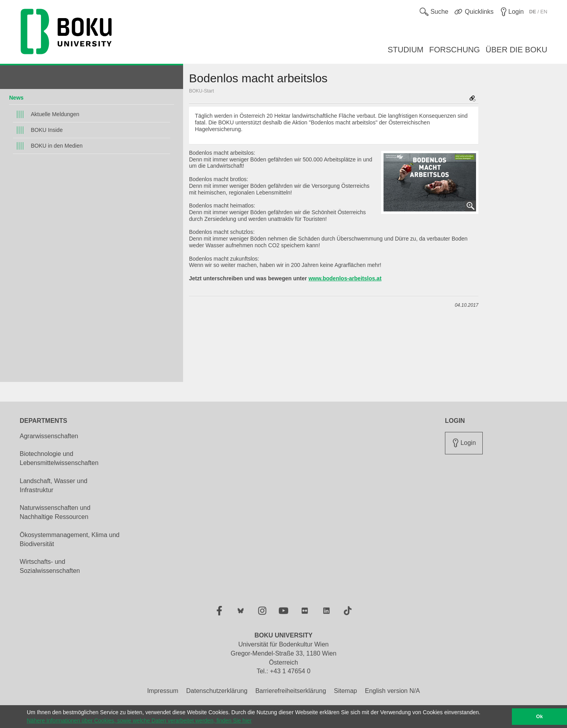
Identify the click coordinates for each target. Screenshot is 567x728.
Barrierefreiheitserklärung (291, 691)
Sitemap (346, 691)
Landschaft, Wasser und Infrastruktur (54, 485)
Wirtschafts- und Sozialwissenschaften (50, 566)
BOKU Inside (47, 130)
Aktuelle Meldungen (55, 114)
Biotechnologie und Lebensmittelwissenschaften (59, 458)
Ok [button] (540, 717)
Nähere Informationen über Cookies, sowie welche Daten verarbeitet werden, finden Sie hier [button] (139, 721)
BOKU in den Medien (57, 146)
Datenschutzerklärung (217, 691)
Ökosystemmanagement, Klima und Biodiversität (69, 539)
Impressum (163, 691)
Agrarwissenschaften (49, 436)
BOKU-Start (201, 91)
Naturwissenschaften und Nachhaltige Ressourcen (55, 512)
